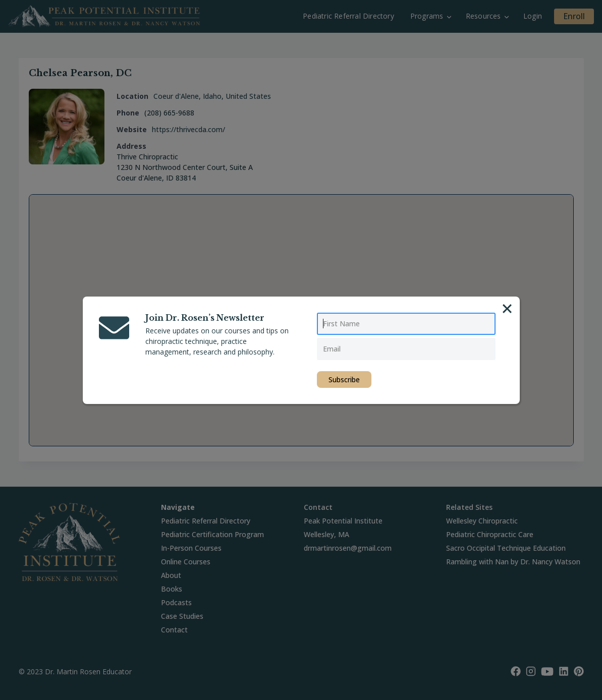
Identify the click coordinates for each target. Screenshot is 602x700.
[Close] (507, 309)
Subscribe (345, 380)
